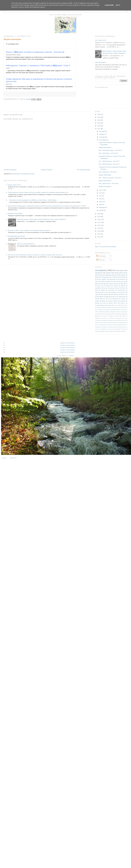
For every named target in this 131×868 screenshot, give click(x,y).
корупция (97, 327)
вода (117, 284)
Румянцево (115, 299)
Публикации (101, 256)
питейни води (122, 327)
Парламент (98, 318)
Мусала (115, 297)
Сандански (119, 318)
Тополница (104, 320)
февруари (102, 207)
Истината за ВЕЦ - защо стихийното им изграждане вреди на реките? (29, 230)
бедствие (98, 277)
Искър (100, 275)
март (101, 204)
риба (96, 290)
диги (96, 325)
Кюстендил (100, 314)
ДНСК (107, 312)
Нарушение (122, 297)
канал (118, 288)
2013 (99, 234)
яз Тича (106, 292)
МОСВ (114, 314)
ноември (102, 134)
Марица (108, 297)
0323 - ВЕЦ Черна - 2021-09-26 (108, 153)
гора (109, 301)
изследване (122, 301)
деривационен (122, 323)
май (100, 199)
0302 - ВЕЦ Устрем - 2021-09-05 (109, 183)
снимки (118, 331)
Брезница (116, 307)
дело (106, 288)
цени (123, 331)
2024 (99, 120)
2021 (99, 129)
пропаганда (117, 329)
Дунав (97, 284)
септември (102, 140)
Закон (97, 281)
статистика (111, 290)
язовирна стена (115, 292)
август (101, 190)
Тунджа (97, 301)
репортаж (97, 331)
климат (114, 325)
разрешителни (113, 279)
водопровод (107, 277)
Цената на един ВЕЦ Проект (26, 244)
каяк (109, 325)
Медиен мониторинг (100, 62)
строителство (121, 290)
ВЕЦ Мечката (115, 294)
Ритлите (105, 318)
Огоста (107, 299)
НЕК (125, 314)
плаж (96, 329)
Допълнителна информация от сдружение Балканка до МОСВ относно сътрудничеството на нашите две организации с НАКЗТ (47, 206)
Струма (123, 299)
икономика (124, 277)
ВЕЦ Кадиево (104, 294)
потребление (104, 329)
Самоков (112, 318)
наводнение (99, 273)
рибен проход (105, 331)
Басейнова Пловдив (100, 307)
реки (124, 329)
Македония (100, 297)
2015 (99, 228)
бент (124, 320)
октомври (102, 137)
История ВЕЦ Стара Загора (16, 236)
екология (125, 273)
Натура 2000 (99, 299)
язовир (116, 273)
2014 (99, 231)
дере (116, 323)
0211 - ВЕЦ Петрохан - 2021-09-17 (109, 161)
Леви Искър (107, 314)
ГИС (96, 312)
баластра (111, 284)
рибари (103, 290)
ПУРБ (124, 316)
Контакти (13, 458)
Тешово (116, 286)
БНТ (124, 305)
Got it (118, 5)
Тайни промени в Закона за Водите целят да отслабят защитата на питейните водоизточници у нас (38, 192)
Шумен (123, 286)
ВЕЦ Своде (102, 310)
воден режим (104, 323)
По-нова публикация (10, 170)
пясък (124, 288)
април (101, 202)
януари (101, 210)
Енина (119, 312)
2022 (99, 126)
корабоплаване (122, 325)
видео (122, 270)
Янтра (104, 301)
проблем (108, 273)
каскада (97, 303)
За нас (4, 458)
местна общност (102, 279)
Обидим (111, 316)
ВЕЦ (114, 270)
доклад (112, 288)
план (104, 303)
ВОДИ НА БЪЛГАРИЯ (15, 214)
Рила (116, 275)
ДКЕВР (101, 312)
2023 (99, 123)
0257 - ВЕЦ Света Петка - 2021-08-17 (110, 178)
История (103, 284)
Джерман (113, 312)
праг (111, 329)
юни (101, 196)
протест (123, 303)
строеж (109, 305)
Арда (96, 294)
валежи (97, 323)
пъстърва (98, 305)
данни (109, 281)
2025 (99, 117)
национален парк (113, 327)
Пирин (103, 281)
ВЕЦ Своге (124, 294)
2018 (99, 219)
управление (98, 292)
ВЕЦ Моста (124, 284)
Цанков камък (112, 320)
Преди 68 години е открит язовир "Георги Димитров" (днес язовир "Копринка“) (42, 219)
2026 (99, 114)
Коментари (101, 260)
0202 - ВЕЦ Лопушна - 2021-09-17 (109, 164)
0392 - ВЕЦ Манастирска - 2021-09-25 (110, 150)
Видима (114, 310)
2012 (99, 237)
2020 (99, 214)
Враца (124, 310)
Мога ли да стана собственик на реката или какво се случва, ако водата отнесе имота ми (35, 255)
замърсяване (103, 325)
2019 (99, 217)
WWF (124, 292)
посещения (101, 270)
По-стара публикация (83, 170)
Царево (120, 320)
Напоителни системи (100, 316)
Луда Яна (100, 286)
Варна (109, 310)
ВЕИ (122, 307)
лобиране (104, 327)
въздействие (98, 288)
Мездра (120, 314)
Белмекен (109, 307)
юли (101, 193)
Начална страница (47, 170)
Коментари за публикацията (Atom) (24, 174)
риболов (112, 331)
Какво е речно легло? (15, 185)
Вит (119, 310)
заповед (115, 301)
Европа (123, 275)
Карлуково (125, 312)
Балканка (123, 279)
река (104, 305)
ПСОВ (118, 316)
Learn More (109, 5)
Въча (114, 281)
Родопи (108, 286)
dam (115, 305)
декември (102, 131)
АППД (120, 305)
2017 (99, 222)
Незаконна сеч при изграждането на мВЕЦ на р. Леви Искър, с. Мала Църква (33, 200)
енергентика (116, 277)
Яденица (108, 275)
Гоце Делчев (122, 281)
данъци (111, 323)
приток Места (113, 303)
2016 (99, 225)
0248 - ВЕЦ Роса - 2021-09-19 (108, 172)
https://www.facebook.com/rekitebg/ (106, 247)
